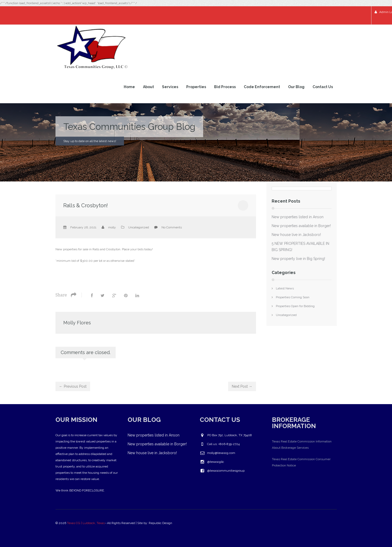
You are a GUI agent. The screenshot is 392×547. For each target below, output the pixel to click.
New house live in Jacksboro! (296, 235)
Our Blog (296, 87)
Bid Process (225, 87)
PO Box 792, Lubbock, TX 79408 (230, 435)
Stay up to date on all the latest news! (90, 141)
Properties (196, 87)
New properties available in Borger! (301, 226)
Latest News (285, 288)
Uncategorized (139, 227)
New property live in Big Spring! (298, 259)
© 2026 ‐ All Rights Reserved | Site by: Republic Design (114, 523)
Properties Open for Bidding (295, 306)
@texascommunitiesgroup (226, 471)
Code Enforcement (262, 87)
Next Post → (242, 386)
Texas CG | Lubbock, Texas (86, 523)
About (148, 87)
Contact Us (323, 87)
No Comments (172, 227)
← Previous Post (73, 386)
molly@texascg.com (221, 453)
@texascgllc (216, 462)
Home (129, 87)
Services (170, 87)
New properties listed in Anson (298, 217)
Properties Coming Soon (293, 297)
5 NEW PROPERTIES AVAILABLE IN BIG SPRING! (300, 247)
